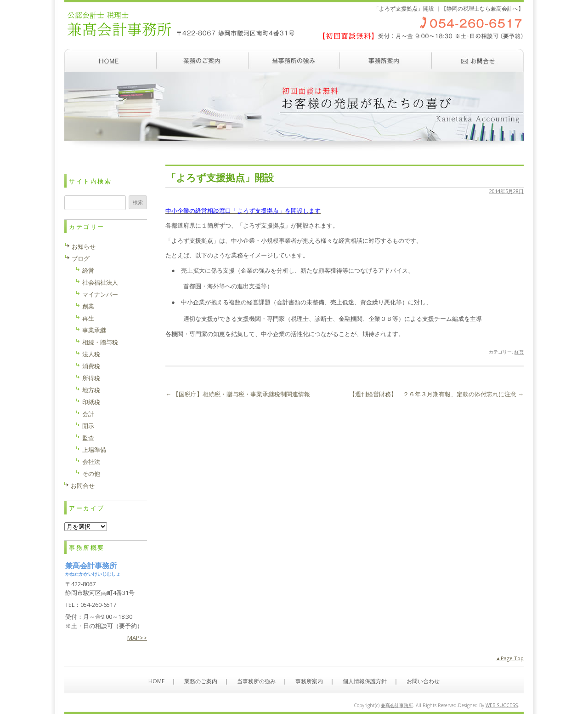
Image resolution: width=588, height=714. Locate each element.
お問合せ (83, 486)
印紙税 (91, 402)
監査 (88, 438)
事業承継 (94, 330)
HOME (156, 681)
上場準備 (94, 450)
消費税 (91, 366)
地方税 (91, 390)
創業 (88, 306)
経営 (519, 352)
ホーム (110, 60)
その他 (91, 474)
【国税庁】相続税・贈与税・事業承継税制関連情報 (238, 394)
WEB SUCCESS (502, 705)
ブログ (81, 258)
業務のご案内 (202, 60)
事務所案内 (386, 60)
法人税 (91, 354)
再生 (88, 318)
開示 (88, 426)
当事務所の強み (294, 60)
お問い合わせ (478, 60)
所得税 (91, 378)
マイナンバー (100, 294)
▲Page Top (510, 658)
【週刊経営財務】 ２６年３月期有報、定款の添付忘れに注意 (436, 394)
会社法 (91, 462)
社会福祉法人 (100, 282)
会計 (88, 414)
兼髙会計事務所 (397, 705)
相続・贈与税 (100, 342)
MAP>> (137, 638)
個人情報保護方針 (365, 681)
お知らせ (84, 246)
